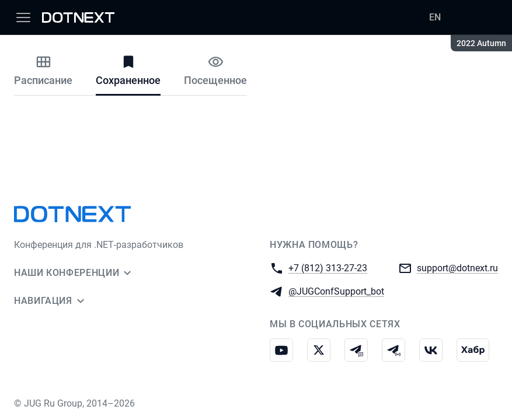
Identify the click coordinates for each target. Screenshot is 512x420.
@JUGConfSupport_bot (336, 291)
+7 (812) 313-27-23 (328, 267)
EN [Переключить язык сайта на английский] (435, 17)
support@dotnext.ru (457, 267)
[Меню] (23, 17)
